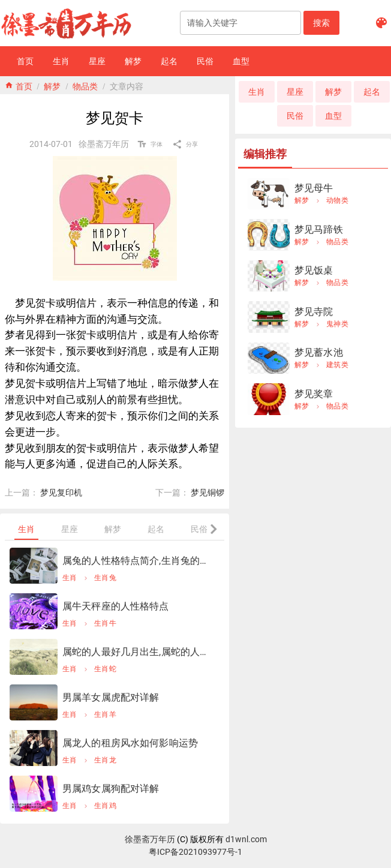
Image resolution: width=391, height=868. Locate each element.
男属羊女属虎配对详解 (111, 697)
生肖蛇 (105, 669)
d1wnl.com (246, 839)
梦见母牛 (314, 188)
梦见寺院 (314, 312)
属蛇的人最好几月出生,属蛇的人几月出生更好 (139, 652)
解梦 (52, 85)
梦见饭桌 (314, 270)
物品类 (85, 85)
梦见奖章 (314, 394)
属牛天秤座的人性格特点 (116, 606)
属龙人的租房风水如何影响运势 (130, 743)
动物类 (337, 200)
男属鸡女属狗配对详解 (111, 789)
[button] (321, 23)
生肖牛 (105, 623)
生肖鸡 (105, 806)
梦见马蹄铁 (319, 229)
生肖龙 (105, 760)
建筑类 (337, 365)
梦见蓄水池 (319, 352)
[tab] (26, 529)
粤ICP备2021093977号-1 (195, 852)
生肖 (70, 578)
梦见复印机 (61, 492)
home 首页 (19, 85)
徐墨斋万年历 (150, 839)
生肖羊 (105, 714)
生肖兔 (105, 578)
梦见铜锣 (207, 492)
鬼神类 (337, 324)
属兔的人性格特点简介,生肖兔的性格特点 (139, 561)
